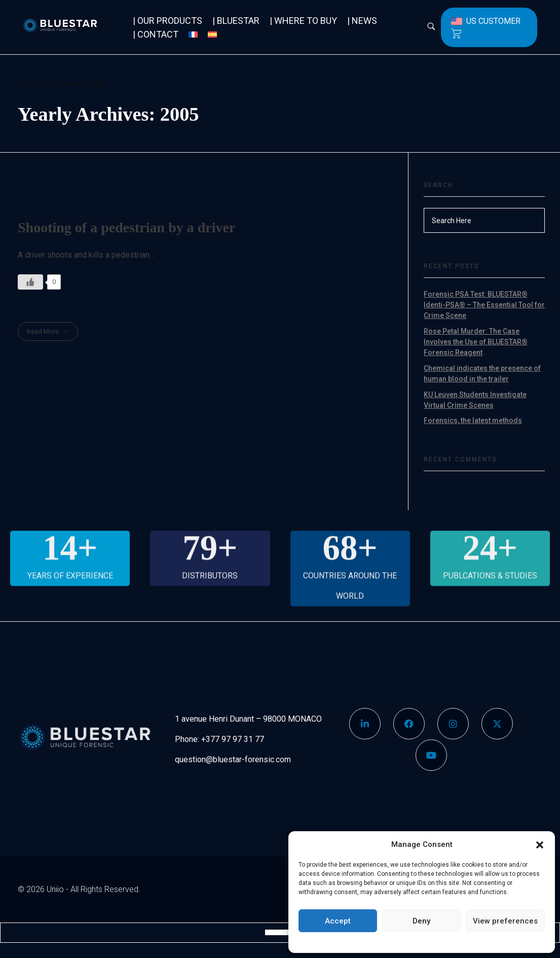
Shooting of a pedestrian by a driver (126, 227)
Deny (421, 921)
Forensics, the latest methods (473, 420)
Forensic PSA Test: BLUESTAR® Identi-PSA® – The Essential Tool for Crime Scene (484, 305)
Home (36, 85)
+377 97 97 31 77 (233, 739)
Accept (338, 921)
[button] (540, 844)
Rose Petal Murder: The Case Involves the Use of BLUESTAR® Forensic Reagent (476, 342)
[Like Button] (30, 282)
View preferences (505, 921)
